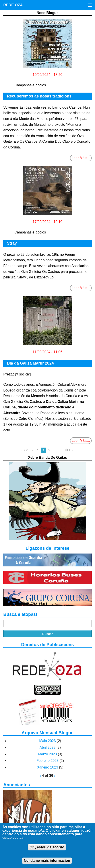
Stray (12, 243)
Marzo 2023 (47, 754)
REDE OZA (13, 5)
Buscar (47, 634)
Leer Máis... (81, 158)
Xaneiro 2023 (47, 767)
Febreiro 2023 (48, 761)
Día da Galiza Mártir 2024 (30, 363)
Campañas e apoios (30, 85)
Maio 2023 (47, 741)
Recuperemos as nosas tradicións (39, 96)
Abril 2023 (47, 747)
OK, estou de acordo (47, 850)
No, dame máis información (47, 864)
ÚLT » (69, 450)
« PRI (25, 450)
